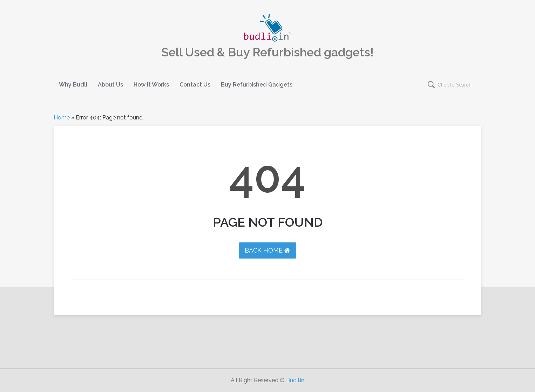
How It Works (151, 85)
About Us (110, 85)
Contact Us (195, 85)
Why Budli (73, 85)
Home (62, 118)
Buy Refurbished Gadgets (257, 85)
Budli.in (295, 380)
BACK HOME (267, 250)
